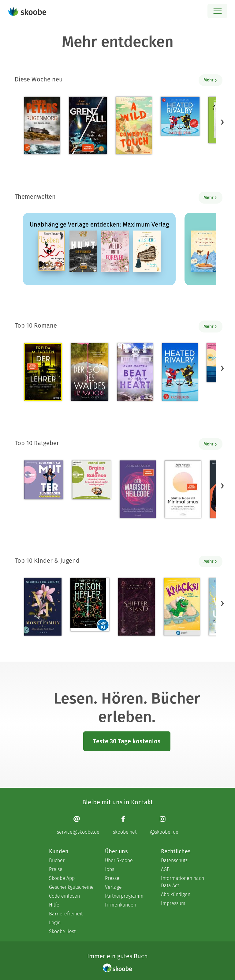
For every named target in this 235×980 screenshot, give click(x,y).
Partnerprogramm (124, 896)
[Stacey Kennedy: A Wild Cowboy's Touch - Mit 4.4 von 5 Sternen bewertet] (134, 126)
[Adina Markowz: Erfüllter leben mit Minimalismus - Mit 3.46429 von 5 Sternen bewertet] (183, 489)
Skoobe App (62, 878)
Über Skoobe (119, 860)
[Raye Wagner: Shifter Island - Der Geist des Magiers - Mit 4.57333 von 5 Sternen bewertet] (136, 607)
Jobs (110, 869)
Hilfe (54, 905)
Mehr (210, 80)
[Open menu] (217, 11)
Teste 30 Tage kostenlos (127, 741)
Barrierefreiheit (66, 914)
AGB (165, 869)
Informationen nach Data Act (183, 882)
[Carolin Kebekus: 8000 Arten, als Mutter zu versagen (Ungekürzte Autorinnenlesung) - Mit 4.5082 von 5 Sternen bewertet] (44, 480)
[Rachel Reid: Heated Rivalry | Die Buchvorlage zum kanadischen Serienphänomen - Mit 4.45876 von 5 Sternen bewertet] (180, 372)
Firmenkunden (121, 905)
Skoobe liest (62, 931)
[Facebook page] (125, 825)
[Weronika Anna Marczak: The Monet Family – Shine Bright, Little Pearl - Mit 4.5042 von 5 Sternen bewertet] (43, 607)
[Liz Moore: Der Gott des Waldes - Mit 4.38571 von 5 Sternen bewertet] (89, 372)
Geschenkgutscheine (71, 887)
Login (55, 923)
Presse (112, 878)
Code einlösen (64, 896)
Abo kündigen (176, 894)
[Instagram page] (164, 825)
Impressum (173, 903)
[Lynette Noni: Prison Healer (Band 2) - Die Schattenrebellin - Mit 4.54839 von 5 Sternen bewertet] (90, 605)
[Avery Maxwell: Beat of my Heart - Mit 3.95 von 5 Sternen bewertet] (135, 372)
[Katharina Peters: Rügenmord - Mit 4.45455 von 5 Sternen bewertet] (42, 126)
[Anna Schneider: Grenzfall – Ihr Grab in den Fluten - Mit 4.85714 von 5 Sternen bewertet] (88, 126)
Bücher (57, 860)
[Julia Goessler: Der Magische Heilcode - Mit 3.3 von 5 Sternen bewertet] (138, 489)
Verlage (113, 887)
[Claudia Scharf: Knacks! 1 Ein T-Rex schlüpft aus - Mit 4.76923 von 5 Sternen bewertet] (182, 607)
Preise (56, 869)
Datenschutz (174, 860)
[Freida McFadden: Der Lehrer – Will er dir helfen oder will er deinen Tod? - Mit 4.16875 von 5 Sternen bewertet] (43, 372)
